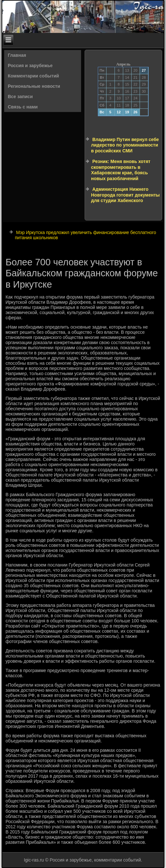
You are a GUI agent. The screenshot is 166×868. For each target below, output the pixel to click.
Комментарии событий (33, 76)
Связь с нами (23, 107)
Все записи (20, 97)
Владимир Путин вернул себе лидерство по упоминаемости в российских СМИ (125, 145)
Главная (17, 55)
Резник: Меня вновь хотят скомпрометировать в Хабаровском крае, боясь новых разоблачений (121, 170)
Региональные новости (34, 86)
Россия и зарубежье (30, 66)
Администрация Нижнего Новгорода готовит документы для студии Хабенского (125, 195)
